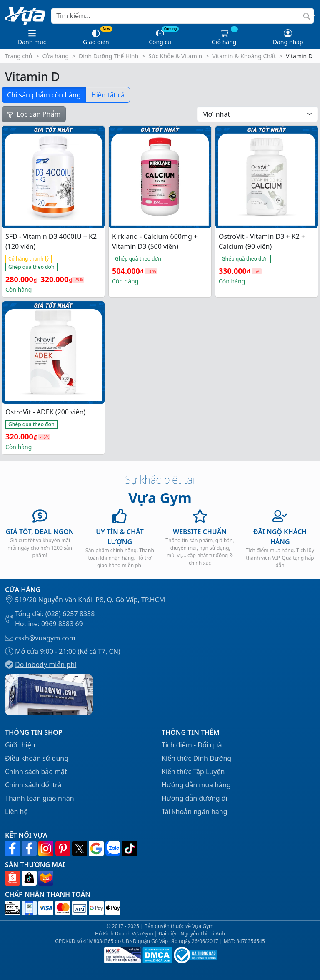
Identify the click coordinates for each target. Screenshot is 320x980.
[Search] (182, 16)
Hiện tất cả (108, 95)
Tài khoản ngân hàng (195, 811)
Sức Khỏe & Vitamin (175, 56)
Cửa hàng (55, 56)
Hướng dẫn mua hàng (196, 785)
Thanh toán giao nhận (40, 798)
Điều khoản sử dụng (37, 758)
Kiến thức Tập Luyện (193, 772)
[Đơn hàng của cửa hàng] (257, 114)
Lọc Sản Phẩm (34, 114)
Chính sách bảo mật (36, 772)
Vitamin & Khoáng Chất (244, 56)
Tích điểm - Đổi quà (192, 745)
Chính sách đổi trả (33, 785)
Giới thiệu (20, 745)
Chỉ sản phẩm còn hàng (44, 95)
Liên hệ (16, 811)
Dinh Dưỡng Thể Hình (109, 56)
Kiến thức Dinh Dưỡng (196, 758)
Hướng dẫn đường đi (195, 798)
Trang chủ (19, 56)
